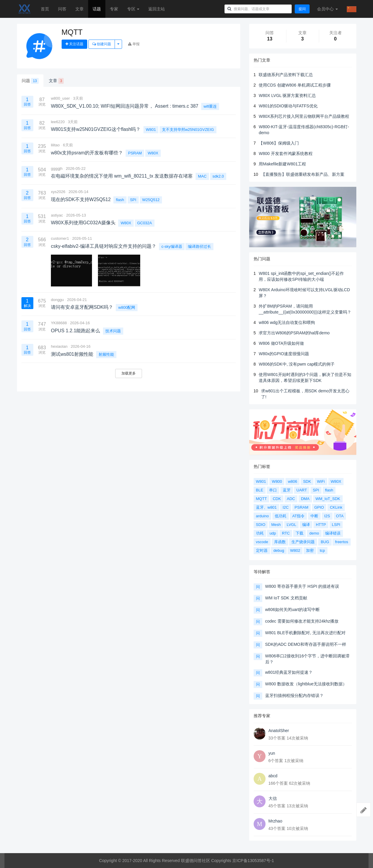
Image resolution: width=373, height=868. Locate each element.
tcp (322, 550)
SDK (307, 481)
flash (120, 200)
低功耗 (281, 516)
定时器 (262, 550)
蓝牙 (287, 490)
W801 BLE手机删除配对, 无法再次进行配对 (306, 633)
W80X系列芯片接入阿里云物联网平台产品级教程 (304, 116)
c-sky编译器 (172, 246)
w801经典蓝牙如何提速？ (289, 672)
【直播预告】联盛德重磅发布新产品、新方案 (303, 174)
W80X (153, 153)
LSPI (336, 525)
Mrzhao (276, 821)
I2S (327, 516)
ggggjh (57, 169)
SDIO (261, 525)
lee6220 (58, 122)
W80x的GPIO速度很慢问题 (284, 354)
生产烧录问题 (303, 542)
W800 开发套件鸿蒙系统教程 (285, 153)
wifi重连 (210, 106)
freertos (341, 542)
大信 (273, 798)
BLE (260, 490)
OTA (340, 516)
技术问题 (113, 331)
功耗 (260, 533)
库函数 (280, 542)
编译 (306, 525)
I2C (285, 507)
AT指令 (299, 516)
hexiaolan (59, 346)
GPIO (319, 507)
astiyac (57, 215)
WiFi (321, 481)
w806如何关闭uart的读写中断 (293, 610)
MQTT (262, 499)
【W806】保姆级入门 (279, 143)
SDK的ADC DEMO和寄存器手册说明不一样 (306, 644)
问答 (62, 9)
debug (279, 550)
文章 (79, 9)
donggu (57, 300)
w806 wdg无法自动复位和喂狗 (287, 322)
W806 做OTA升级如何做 (281, 343)
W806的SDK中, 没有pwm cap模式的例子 (297, 364)
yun (272, 753)
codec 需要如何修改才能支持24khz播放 (302, 621)
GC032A (145, 223)
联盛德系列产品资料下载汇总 (286, 75)
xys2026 (58, 192)
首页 (45, 9)
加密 (310, 550)
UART (302, 490)
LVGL (291, 525)
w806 (292, 481)
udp (273, 533)
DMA (305, 499)
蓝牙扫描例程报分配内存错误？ (294, 695)
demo (314, 533)
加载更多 (129, 373)
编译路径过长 (199, 246)
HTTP (321, 525)
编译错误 (333, 533)
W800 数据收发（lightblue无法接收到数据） (306, 684)
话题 (97, 9)
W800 (277, 481)
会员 (327, 9)
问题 (30, 81)
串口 (273, 490)
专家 (114, 9)
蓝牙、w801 (266, 507)
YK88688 (59, 323)
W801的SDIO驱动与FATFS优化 (288, 106)
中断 (314, 516)
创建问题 (102, 44)
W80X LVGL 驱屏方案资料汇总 (287, 95)
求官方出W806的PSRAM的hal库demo (294, 333)
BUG (325, 542)
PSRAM (135, 153)
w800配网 (127, 307)
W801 (151, 130)
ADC (291, 499)
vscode (262, 542)
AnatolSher (279, 731)
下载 (299, 533)
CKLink (336, 507)
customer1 (60, 238)
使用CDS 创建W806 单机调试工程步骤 (295, 85)
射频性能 (106, 354)
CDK (277, 499)
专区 (133, 9)
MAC (202, 176)
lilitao (55, 145)
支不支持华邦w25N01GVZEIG (188, 130)
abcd (273, 776)
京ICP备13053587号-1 (253, 861)
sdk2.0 (218, 176)
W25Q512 (151, 200)
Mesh (276, 525)
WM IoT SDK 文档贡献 (286, 598)
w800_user (60, 98)
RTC (286, 533)
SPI (133, 200)
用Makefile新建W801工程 (282, 164)
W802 (295, 550)
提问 (302, 9)
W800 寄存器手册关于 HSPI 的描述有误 (302, 586)
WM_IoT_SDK (328, 499)
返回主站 (157, 9)
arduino (262, 516)
